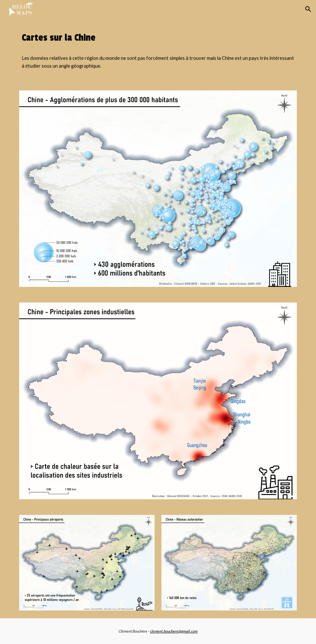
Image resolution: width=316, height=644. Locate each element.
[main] (158, 38)
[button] (308, 9)
